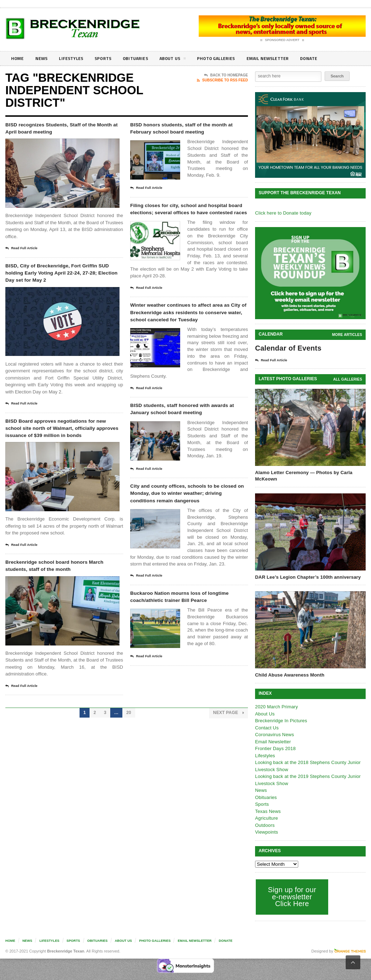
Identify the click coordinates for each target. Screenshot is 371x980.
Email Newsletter (286, 58)
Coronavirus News (274, 734)
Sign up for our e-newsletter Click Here (291, 896)
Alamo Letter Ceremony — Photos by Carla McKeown (303, 475)
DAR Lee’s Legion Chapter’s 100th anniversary (307, 577)
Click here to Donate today (282, 213)
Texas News (268, 811)
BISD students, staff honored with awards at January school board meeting (187, 448)
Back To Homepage (226, 75)
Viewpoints (266, 832)
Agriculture (266, 818)
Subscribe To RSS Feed (222, 80)
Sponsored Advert (282, 40)
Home (18, 58)
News (43, 58)
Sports (109, 58)
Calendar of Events (287, 348)
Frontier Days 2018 (275, 748)
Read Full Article (24, 251)
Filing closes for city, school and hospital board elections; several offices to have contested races (186, 225)
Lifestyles (75, 58)
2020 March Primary (276, 706)
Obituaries (144, 58)
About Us (183, 60)
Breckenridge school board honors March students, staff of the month (59, 607)
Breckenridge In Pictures (280, 720)
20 (129, 759)
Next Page (229, 759)
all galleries (348, 379)
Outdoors (265, 825)
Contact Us (266, 727)
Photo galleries (230, 58)
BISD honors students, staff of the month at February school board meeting (188, 134)
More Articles (347, 335)
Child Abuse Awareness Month (289, 675)
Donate (330, 58)
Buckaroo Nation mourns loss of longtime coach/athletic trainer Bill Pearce (189, 659)
